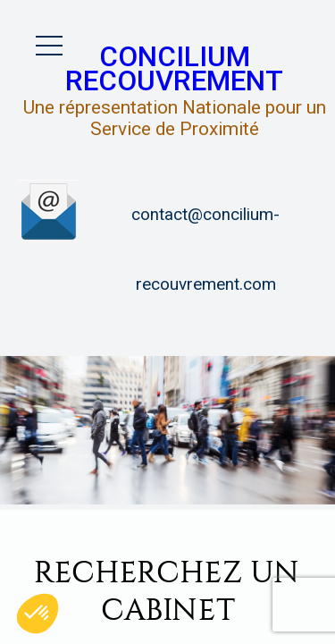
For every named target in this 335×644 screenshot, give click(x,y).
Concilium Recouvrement (174, 69)
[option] (167, 430)
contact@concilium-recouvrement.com (205, 250)
